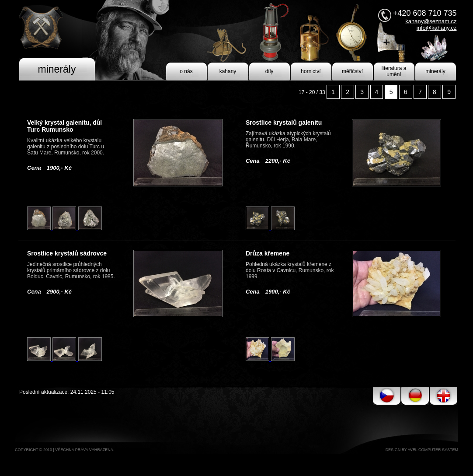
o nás (186, 71)
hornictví (311, 71)
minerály (435, 71)
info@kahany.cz (437, 28)
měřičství (352, 71)
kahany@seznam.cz (431, 21)
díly (270, 71)
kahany (228, 71)
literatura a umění (394, 71)
